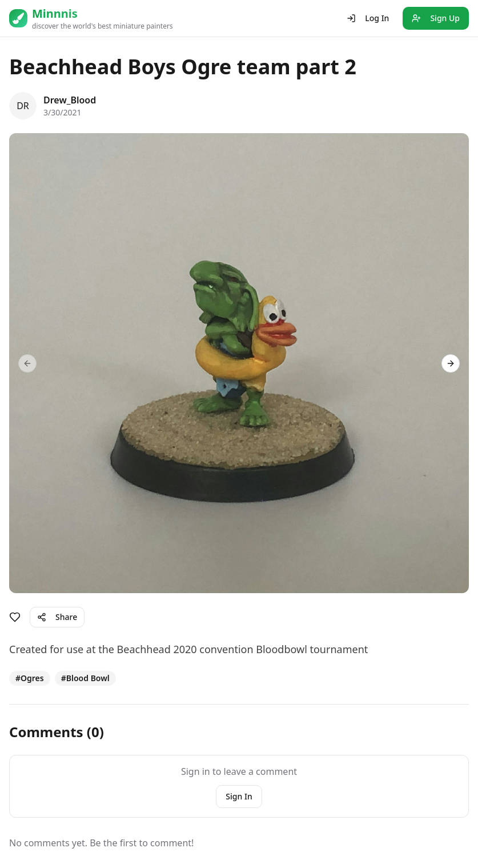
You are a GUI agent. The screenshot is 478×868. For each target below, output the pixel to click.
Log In (368, 18)
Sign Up (436, 18)
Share (57, 617)
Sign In (239, 796)
